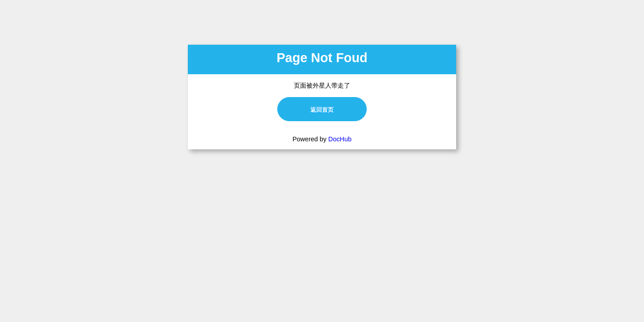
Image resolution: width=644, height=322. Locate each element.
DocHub (340, 139)
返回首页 (322, 110)
